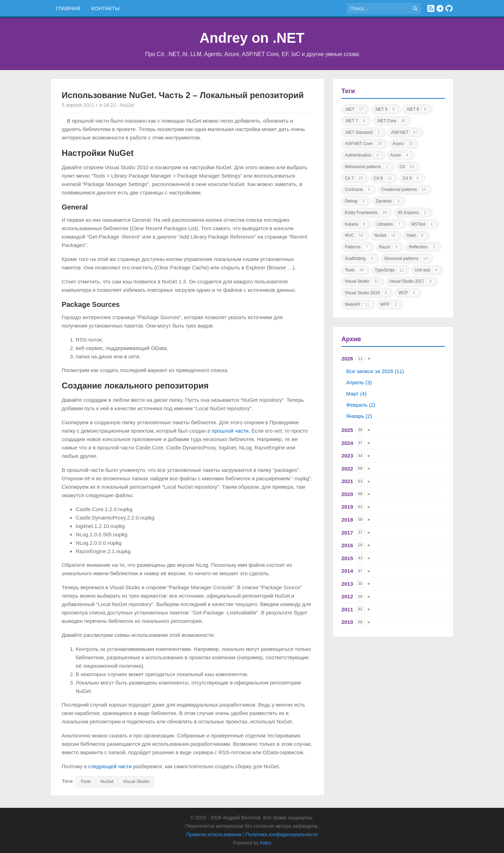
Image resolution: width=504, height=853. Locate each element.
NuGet (107, 781)
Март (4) (356, 394)
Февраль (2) (361, 405)
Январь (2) (359, 416)
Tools (85, 781)
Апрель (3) (359, 382)
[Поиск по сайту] (378, 8)
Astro (265, 843)
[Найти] (415, 8)
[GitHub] (449, 8)
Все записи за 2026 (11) (375, 371)
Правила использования (214, 834)
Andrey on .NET (252, 38)
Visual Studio (136, 781)
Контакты (106, 8)
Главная (68, 8)
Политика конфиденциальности (282, 834)
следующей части (110, 766)
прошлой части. (231, 431)
